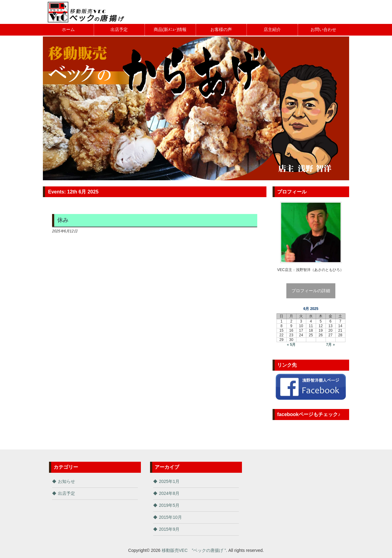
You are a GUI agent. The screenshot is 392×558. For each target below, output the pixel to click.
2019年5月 (169, 505)
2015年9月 (169, 529)
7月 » (331, 345)
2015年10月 (170, 517)
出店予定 (66, 493)
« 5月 (291, 345)
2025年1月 (169, 481)
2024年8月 (169, 493)
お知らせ (66, 481)
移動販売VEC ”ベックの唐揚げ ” (194, 550)
